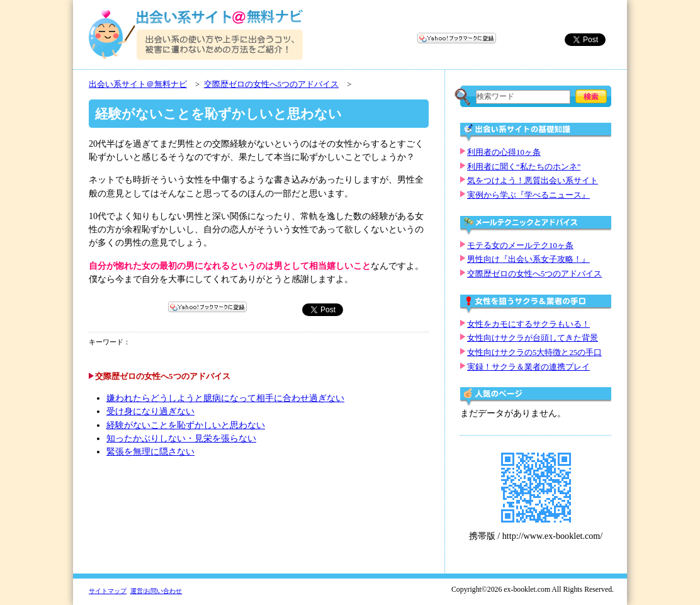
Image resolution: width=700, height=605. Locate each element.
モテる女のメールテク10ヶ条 (520, 246)
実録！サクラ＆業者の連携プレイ (528, 367)
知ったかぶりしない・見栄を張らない (181, 438)
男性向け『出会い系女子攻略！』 (528, 259)
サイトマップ (108, 591)
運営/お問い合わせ (156, 591)
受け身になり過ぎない (150, 411)
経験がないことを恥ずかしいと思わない (186, 425)
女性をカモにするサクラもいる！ (528, 324)
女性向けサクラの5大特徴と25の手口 (534, 353)
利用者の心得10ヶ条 (504, 152)
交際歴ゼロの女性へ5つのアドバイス (271, 84)
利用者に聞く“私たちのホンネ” (524, 167)
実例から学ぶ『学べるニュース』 (528, 195)
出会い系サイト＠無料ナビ (138, 84)
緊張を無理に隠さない (150, 452)
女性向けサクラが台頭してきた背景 (533, 338)
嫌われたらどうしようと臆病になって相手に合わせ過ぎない (225, 398)
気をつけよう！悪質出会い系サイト (533, 181)
